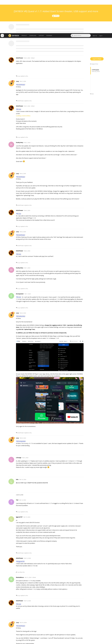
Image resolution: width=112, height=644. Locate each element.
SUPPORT (41, 2)
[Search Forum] (81, 2)
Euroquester (22, 408)
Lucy (20, 76)
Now (92, 61)
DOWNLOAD (33, 2)
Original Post (94, 31)
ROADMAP (49, 2)
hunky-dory (22, 283)
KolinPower (22, 51)
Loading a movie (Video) (23, 83)
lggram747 (21, 528)
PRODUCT (24, 2)
